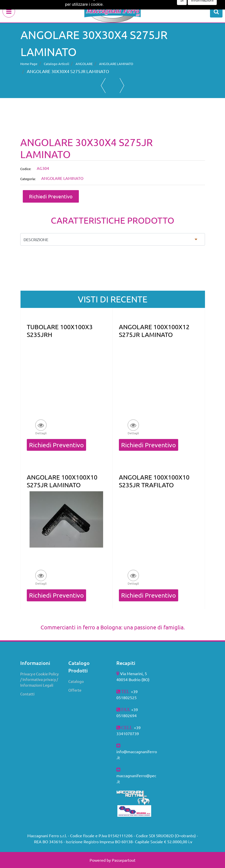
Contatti (27, 694)
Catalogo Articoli (56, 64)
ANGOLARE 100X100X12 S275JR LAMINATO (154, 331)
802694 (130, 715)
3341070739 (128, 733)
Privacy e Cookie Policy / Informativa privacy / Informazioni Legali (39, 679)
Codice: (26, 169)
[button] (216, 11)
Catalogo (76, 681)
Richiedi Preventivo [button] (51, 196)
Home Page (29, 64)
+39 (137, 727)
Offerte (75, 690)
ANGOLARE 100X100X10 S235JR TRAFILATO (154, 481)
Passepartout (124, 860)
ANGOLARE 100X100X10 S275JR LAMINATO (62, 481)
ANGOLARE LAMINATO (116, 64)
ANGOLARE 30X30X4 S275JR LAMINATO (68, 71)
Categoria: (28, 179)
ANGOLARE (84, 64)
